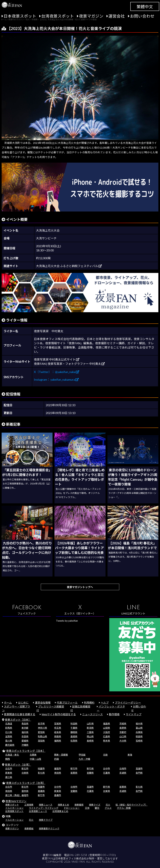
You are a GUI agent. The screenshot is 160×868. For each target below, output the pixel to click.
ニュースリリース (92, 714)
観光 (97, 808)
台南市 (123, 769)
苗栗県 (74, 773)
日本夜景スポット (20, 16)
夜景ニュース (46, 805)
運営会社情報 (43, 703)
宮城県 (58, 724)
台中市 (107, 769)
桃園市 (41, 769)
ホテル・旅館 (124, 808)
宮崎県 (139, 741)
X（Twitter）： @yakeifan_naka (57, 372)
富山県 (139, 728)
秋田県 (74, 724)
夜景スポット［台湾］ (18, 765)
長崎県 (90, 741)
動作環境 (114, 714)
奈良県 (25, 736)
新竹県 (90, 769)
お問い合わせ (142, 16)
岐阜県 (58, 732)
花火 (108, 805)
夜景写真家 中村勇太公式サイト (57, 359)
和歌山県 (42, 736)
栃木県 (139, 724)
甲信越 (82, 755)
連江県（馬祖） (13, 795)
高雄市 (139, 769)
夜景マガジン (91, 16)
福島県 (107, 724)
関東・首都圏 (61, 755)
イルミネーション (14, 808)
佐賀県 (74, 741)
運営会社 (117, 16)
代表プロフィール (67, 703)
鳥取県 (58, 736)
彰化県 (41, 773)
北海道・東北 (12, 755)
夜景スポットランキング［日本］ (26, 751)
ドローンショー (72, 808)
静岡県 (74, 732)
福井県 (25, 732)
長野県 (123, 728)
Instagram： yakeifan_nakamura (56, 379)
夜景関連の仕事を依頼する (20, 714)
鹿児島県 (10, 745)
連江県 (9, 777)
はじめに (23, 703)
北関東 (33, 755)
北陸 (105, 755)
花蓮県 (107, 773)
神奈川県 (42, 728)
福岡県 (58, 741)
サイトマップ (134, 714)
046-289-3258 (78, 855)
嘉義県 (41, 791)
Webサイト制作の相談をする (59, 714)
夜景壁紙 (29, 828)
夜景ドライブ (46, 820)
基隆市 (58, 769)
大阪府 (107, 732)
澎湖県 (123, 773)
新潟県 (90, 728)
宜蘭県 (90, 773)
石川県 (9, 732)
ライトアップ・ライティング (44, 808)
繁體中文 (145, 7)
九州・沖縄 (84, 759)
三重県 (90, 732)
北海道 (9, 724)
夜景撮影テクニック (49, 828)
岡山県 (90, 736)
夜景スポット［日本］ (18, 720)
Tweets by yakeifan (67, 621)
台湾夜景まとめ (60, 811)
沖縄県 (25, 745)
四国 (56, 759)
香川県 (9, 741)
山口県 (123, 736)
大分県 (123, 741)
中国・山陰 (35, 759)
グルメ (108, 808)
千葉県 (74, 728)
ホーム (8, 703)
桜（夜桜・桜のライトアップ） (131, 805)
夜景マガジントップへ (80, 587)
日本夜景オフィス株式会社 (71, 859)
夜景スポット (12, 805)
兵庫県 (139, 732)
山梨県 (107, 728)
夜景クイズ (95, 805)
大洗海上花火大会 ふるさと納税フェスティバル (69, 266)
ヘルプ (105, 703)
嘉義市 (58, 795)
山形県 (90, 724)
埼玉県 (58, 728)
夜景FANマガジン (16, 801)
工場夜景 (29, 805)
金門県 (139, 773)
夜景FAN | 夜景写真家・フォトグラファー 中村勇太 (69, 364)
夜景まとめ (63, 805)
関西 (8, 759)
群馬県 (9, 728)
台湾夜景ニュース (38, 811)
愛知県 (41, 732)
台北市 (9, 769)
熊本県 (107, 741)
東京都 (25, 728)
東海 (130, 755)
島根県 (74, 736)
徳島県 (139, 736)
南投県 (58, 773)
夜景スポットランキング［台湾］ (26, 783)
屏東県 (9, 773)
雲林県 (25, 791)
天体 (87, 808)
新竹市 (74, 769)
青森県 (25, 724)
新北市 (25, 769)
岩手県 (41, 724)
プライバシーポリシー (128, 703)
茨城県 (123, 724)
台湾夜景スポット (58, 16)
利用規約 (89, 703)
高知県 (41, 741)
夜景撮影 (79, 805)
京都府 (123, 732)
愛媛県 (25, 741)
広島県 (107, 736)
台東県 (25, 773)
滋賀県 (9, 736)
